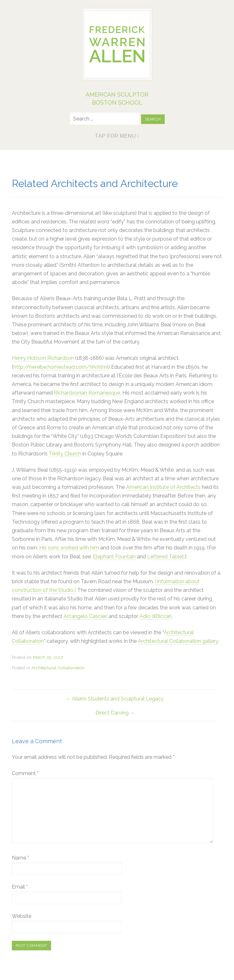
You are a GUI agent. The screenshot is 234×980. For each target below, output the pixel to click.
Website (22, 916)
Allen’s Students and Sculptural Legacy (118, 699)
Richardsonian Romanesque (87, 393)
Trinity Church (65, 454)
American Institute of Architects (163, 487)
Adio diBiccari (155, 616)
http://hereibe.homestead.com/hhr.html (61, 367)
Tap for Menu (115, 136)
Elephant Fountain (114, 557)
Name (20, 858)
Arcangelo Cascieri (85, 616)
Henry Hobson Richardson (43, 358)
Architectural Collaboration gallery (178, 641)
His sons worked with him (69, 548)
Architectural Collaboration (58, 668)
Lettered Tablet (166, 557)
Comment (25, 773)
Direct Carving (112, 713)
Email (20, 887)
